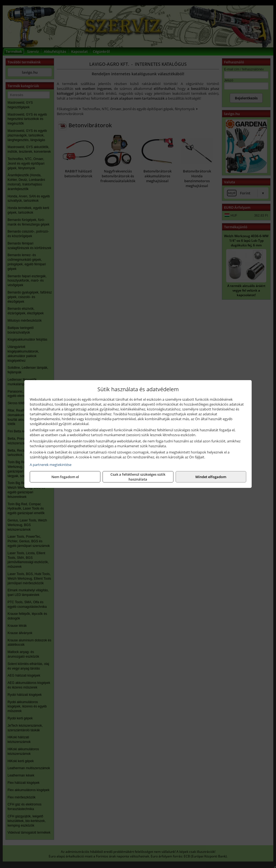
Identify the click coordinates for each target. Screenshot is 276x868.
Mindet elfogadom (211, 477)
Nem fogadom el (65, 477)
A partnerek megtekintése (51, 465)
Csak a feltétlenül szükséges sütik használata (138, 477)
